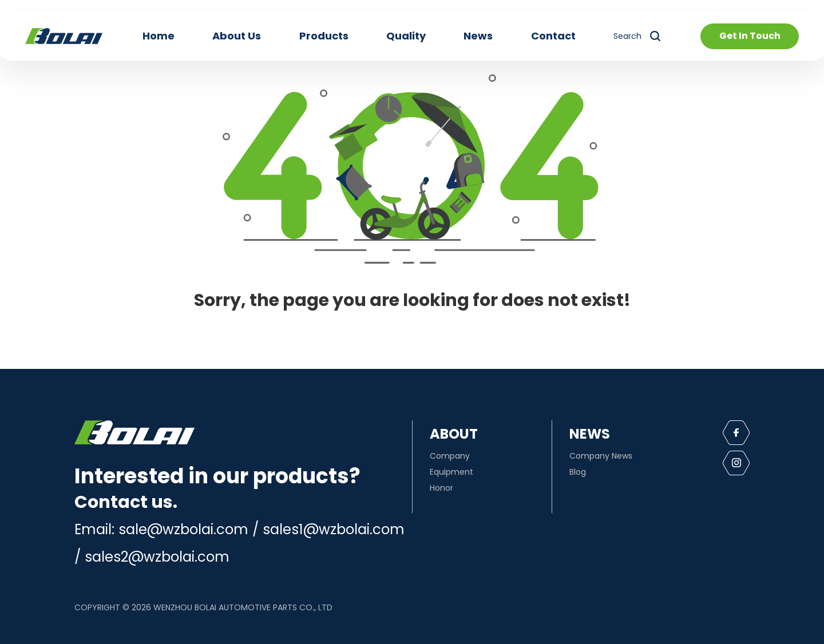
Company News (601, 456)
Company (450, 456)
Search (627, 36)
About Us (237, 36)
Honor (441, 488)
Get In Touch (750, 36)
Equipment (451, 472)
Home (159, 36)
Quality (406, 36)
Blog (578, 472)
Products (324, 36)
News (478, 36)
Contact (553, 36)
